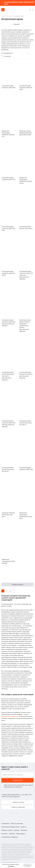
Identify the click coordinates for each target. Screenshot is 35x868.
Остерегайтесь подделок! (10, 837)
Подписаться (18, 780)
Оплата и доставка (17, 823)
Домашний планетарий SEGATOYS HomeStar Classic (26, 180)
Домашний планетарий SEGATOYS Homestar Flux (8, 134)
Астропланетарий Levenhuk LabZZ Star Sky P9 (8, 273)
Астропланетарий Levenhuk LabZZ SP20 (9, 87)
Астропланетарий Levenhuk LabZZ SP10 (9, 178)
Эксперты (12, 834)
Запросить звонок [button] (18, 802)
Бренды (17, 830)
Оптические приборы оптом (10, 827)
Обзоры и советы (7, 830)
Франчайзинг (21, 834)
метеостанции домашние (10, 716)
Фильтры (17, 24)
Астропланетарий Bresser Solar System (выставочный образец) (26, 375)
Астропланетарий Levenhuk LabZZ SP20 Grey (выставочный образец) (9, 323)
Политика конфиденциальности (10, 863)
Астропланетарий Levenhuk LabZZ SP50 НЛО (9, 228)
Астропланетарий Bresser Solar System (26, 227)
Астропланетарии (19, 16)
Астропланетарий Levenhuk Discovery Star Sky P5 (8, 469)
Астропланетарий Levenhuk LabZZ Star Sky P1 (26, 88)
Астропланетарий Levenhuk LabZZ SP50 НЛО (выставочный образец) (9, 424)
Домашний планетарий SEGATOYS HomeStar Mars (26, 516)
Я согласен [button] (27, 865)
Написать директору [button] (18, 807)
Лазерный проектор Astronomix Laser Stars (8, 515)
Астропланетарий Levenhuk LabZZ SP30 (26, 468)
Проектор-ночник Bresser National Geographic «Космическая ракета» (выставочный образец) (25, 326)
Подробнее (11, 866)
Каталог (10, 16)
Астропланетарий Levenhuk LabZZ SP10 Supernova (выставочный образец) (26, 275)
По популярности (7, 53)
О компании (5, 823)
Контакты (4, 834)
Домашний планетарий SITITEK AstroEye (8, 561)
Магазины (24, 830)
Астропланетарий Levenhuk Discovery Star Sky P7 (26, 423)
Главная (4, 16)
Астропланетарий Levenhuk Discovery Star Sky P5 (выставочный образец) (8, 376)
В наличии (7, 56)
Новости (24, 827)
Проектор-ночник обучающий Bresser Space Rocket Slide (26, 133)
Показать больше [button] (18, 584)
